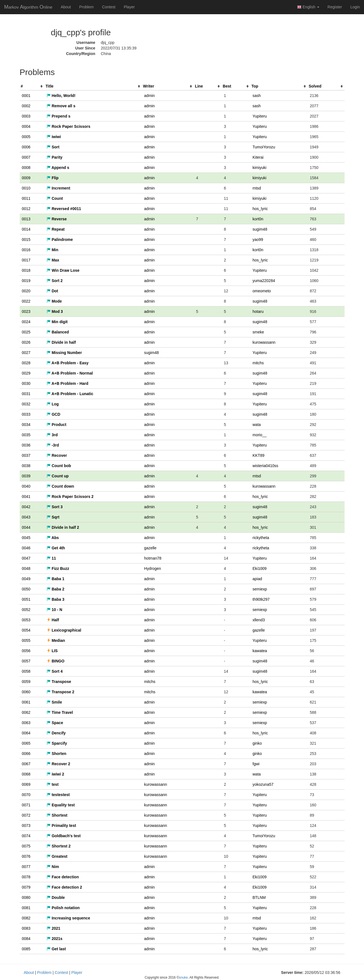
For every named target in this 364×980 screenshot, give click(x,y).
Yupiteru (260, 116)
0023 (26, 311)
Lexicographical (64, 630)
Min (52, 250)
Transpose (59, 682)
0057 (26, 661)
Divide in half (61, 342)
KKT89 (259, 455)
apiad (257, 579)
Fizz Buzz (58, 568)
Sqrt (53, 517)
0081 (26, 908)
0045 (26, 538)
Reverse (57, 219)
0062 (26, 712)
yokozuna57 (263, 784)
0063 (26, 723)
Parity (55, 157)
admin (149, 96)
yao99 (258, 240)
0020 (26, 291)
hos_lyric (260, 209)
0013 (26, 219)
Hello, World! (61, 96)
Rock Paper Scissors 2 (70, 497)
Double (56, 897)
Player (129, 7)
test (53, 784)
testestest (58, 795)
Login (355, 7)
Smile (54, 702)
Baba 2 (56, 589)
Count (55, 198)
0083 (26, 928)
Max (53, 260)
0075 (26, 846)
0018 (26, 270)
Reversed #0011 (64, 209)
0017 (26, 260)
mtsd (257, 188)
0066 (26, 754)
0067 (26, 764)
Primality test (61, 826)
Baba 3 (56, 599)
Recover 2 (58, 764)
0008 (26, 168)
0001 (26, 96)
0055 (26, 640)
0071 (26, 805)
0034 (26, 425)
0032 (26, 404)
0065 (26, 743)
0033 (26, 414)
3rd (52, 435)
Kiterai (258, 157)
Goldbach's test (64, 836)
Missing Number (64, 353)
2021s (55, 939)
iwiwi (54, 137)
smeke (258, 332)
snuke (184, 977)
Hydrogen (153, 568)
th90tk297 (261, 599)
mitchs (258, 363)
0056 (26, 651)
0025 (26, 332)
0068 (26, 774)
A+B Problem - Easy (68, 363)
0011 (26, 198)
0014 (26, 229)
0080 (26, 897)
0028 (26, 363)
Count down (60, 486)
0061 (26, 702)
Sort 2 (55, 281)
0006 (26, 147)
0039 (26, 476)
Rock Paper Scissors (68, 126)
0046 (26, 548)
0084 (26, 939)
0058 (26, 671)
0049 (26, 579)
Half (53, 620)
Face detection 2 (64, 887)
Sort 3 (55, 507)
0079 (26, 887)
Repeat (56, 229)
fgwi (256, 764)
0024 (26, 322)
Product (57, 425)
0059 (26, 682)
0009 (26, 178)
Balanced (58, 332)
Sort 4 (55, 671)
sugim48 (260, 229)
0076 (26, 856)
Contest (109, 7)
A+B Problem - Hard (67, 383)
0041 (26, 497)
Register (335, 7)
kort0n (258, 219)
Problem (86, 7)
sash (257, 96)
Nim (53, 867)
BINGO (56, 661)
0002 (26, 106)
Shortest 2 (59, 846)
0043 (26, 517)
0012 (26, 209)
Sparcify (57, 743)
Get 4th (56, 548)
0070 (26, 795)
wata (257, 425)
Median (56, 640)
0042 (26, 507)
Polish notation (63, 908)
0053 (26, 620)
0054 (26, 630)
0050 (26, 589)
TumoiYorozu (264, 147)
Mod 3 (55, 311)
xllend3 (259, 620)
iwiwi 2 (55, 774)
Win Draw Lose (63, 270)
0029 (26, 373)
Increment (58, 188)
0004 (26, 126)
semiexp (260, 589)
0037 (26, 455)
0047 (26, 558)
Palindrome (60, 240)
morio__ (260, 435)
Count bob (59, 466)
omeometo (262, 291)
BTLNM (259, 897)
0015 (26, 240)
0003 (26, 116)
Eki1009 (260, 568)
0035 (26, 435)
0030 (26, 383)
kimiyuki (260, 168)
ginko (257, 743)
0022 (26, 301)
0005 (26, 137)
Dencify (56, 733)
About (66, 7)
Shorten (57, 754)
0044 (26, 527)
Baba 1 (56, 579)
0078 (26, 877)
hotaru (258, 311)
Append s (58, 168)
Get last (56, 949)
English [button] (308, 7)
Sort (53, 147)
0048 (26, 568)
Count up (58, 476)
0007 (26, 157)
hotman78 (153, 558)
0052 (26, 610)
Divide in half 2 (63, 527)
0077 (26, 867)
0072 (26, 815)
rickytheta (261, 538)
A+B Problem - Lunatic (70, 394)
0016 (26, 250)
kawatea (260, 651)
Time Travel (60, 712)
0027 (26, 353)
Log (53, 404)
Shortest (57, 815)
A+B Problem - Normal (70, 373)
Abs (53, 538)
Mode (54, 301)
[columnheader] (32, 86)
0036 (26, 445)
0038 (26, 466)
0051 (26, 599)
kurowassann (264, 342)
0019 (26, 281)
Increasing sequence (68, 918)
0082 (26, 918)
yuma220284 (264, 281)
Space (55, 723)
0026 (26, 342)
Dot (52, 291)
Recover (57, 455)
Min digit (57, 322)
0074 (26, 836)
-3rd (53, 445)
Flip (53, 178)
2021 (53, 928)
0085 (26, 949)
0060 (26, 692)
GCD (53, 414)
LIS (52, 651)
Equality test (61, 805)
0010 (26, 188)
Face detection (63, 877)
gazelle (150, 548)
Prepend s (59, 116)
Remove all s (61, 106)
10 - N (54, 610)
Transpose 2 (61, 692)
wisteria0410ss (266, 466)
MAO (28, 7)
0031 (26, 394)
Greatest (57, 856)
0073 (26, 826)
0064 (26, 733)
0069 (26, 784)
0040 (26, 486)
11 (51, 558)
